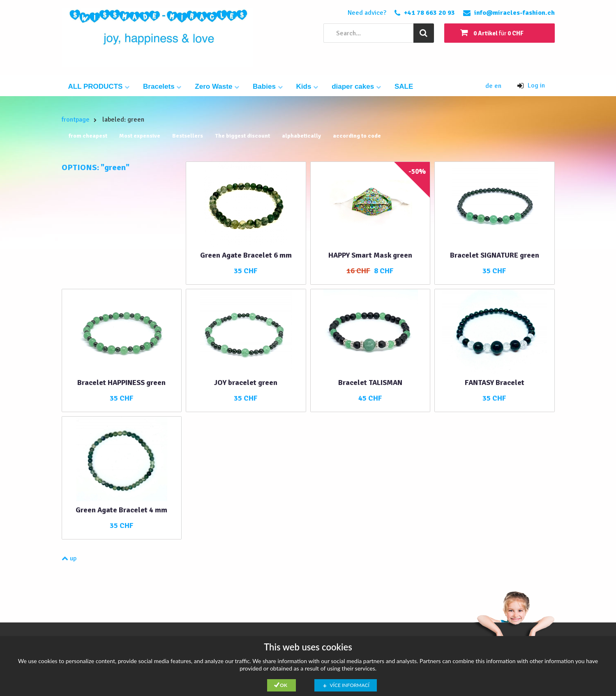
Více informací (350, 685)
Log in (531, 85)
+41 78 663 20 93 (429, 13)
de (490, 86)
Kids (307, 86)
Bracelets (162, 86)
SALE (404, 86)
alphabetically (301, 136)
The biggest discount (242, 136)
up (69, 558)
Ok (284, 685)
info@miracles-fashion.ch (514, 13)
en (498, 86)
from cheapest (88, 136)
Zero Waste (217, 86)
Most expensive (140, 136)
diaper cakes (356, 86)
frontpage (76, 120)
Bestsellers (188, 136)
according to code (357, 136)
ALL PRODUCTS (99, 86)
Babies (268, 86)
